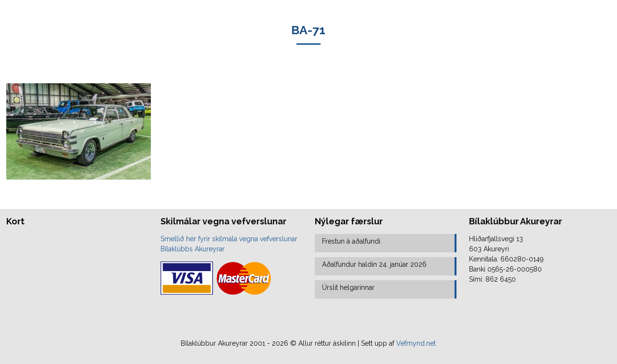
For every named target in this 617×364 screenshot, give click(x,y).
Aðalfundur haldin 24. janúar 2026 (374, 264)
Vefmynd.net (416, 343)
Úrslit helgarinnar (348, 287)
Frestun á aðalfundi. (352, 241)
